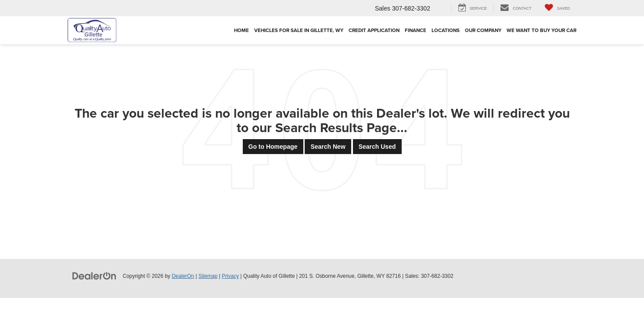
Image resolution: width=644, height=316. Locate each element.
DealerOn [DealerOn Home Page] (183, 276)
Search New (328, 147)
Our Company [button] (483, 30)
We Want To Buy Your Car (541, 30)
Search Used (377, 147)
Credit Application (374, 30)
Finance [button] (416, 30)
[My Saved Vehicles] (558, 8)
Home (241, 30)
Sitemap (208, 276)
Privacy (230, 276)
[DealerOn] (94, 276)
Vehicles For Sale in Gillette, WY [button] (299, 30)
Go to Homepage (273, 147)
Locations (446, 30)
